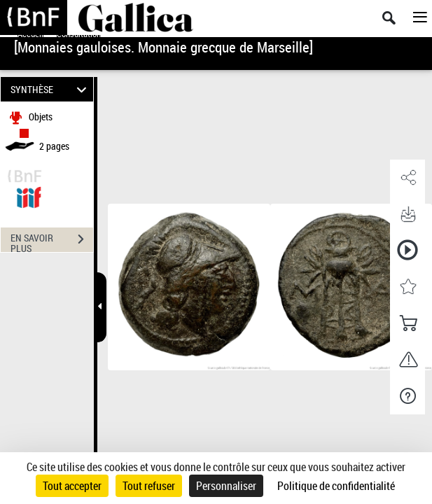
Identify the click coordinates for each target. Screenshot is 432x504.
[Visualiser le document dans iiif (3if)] (29, 196)
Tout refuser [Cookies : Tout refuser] (149, 486)
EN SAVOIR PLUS (52, 241)
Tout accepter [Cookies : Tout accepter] (72, 486)
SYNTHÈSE (51, 89)
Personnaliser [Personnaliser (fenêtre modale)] (226, 486)
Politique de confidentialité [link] (336, 486)
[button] (407, 178)
